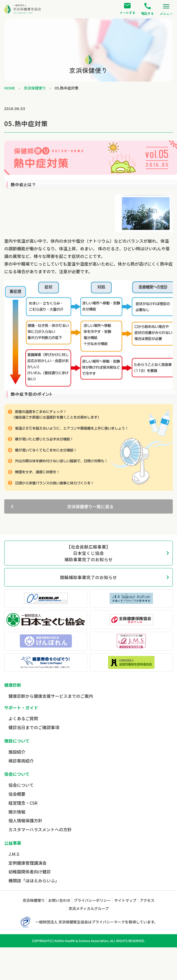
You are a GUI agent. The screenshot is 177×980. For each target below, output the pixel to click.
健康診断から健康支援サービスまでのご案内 (51, 696)
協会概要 (17, 794)
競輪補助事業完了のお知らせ (88, 577)
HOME (10, 88)
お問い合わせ (59, 900)
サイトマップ (125, 900)
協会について (21, 785)
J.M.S (14, 854)
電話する (147, 9)
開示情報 (17, 812)
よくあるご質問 (23, 718)
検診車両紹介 (21, 761)
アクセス (147, 900)
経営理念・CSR (23, 803)
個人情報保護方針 (25, 820)
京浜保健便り (35, 88)
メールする (127, 9)
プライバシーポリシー (92, 900)
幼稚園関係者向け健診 (30, 872)
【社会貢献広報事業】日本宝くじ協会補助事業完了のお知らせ (89, 553)
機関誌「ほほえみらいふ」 (34, 880)
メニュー (166, 9)
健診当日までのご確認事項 (34, 727)
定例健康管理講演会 (27, 863)
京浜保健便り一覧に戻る (90, 506)
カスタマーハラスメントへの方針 (40, 829)
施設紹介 (17, 752)
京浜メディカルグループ (88, 908)
